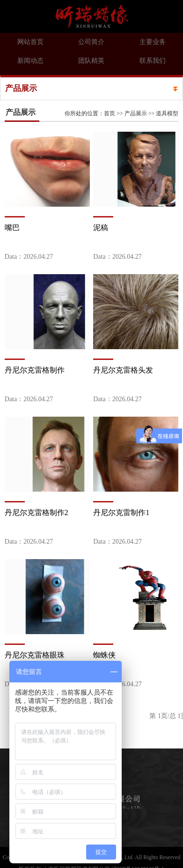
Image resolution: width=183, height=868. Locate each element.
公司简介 (91, 42)
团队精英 (91, 61)
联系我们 (153, 61)
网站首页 (30, 42)
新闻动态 (30, 61)
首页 (110, 113)
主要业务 (153, 42)
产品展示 (136, 113)
